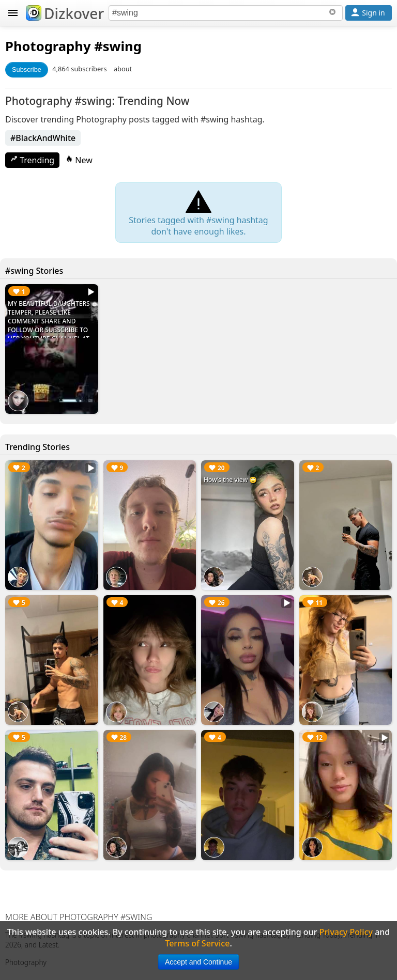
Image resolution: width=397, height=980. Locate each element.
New (79, 160)
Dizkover (65, 13)
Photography (48, 46)
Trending (32, 160)
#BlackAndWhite (43, 138)
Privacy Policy (346, 932)
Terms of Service (197, 943)
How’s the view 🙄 (230, 480)
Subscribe (27, 69)
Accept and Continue (198, 962)
